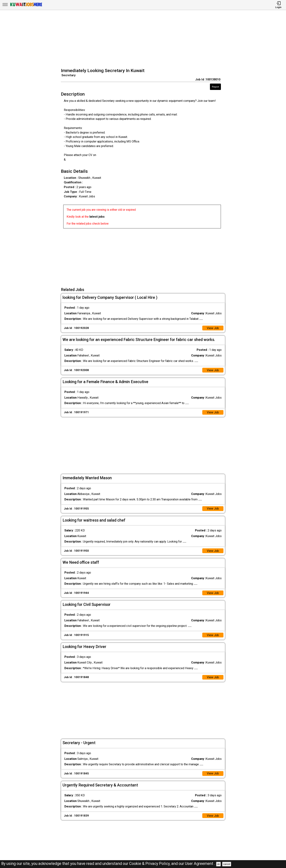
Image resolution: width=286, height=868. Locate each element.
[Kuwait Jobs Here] (26, 6)
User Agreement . (200, 864)
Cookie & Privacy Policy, (150, 864)
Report (215, 87)
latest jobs (97, 217)
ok (219, 864)
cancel (227, 864)
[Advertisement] (144, 39)
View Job (213, 328)
